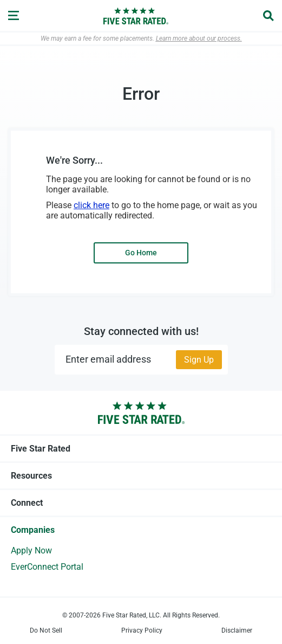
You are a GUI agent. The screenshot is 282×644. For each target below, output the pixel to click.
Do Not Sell (46, 630)
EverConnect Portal (47, 567)
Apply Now (31, 550)
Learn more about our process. (199, 38)
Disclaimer (237, 630)
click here (91, 205)
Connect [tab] (141, 503)
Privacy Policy (142, 630)
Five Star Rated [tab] (141, 448)
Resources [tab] (141, 475)
